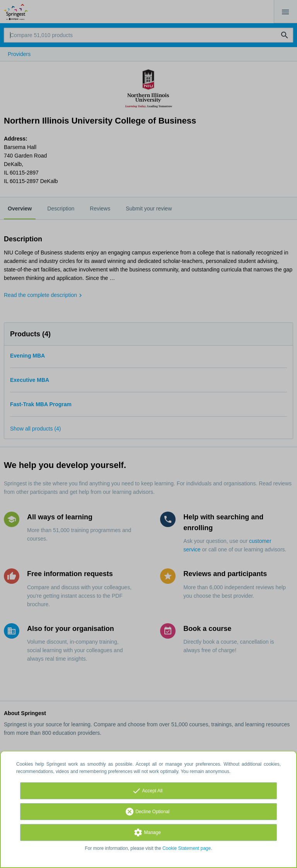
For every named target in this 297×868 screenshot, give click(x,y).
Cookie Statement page (187, 848)
